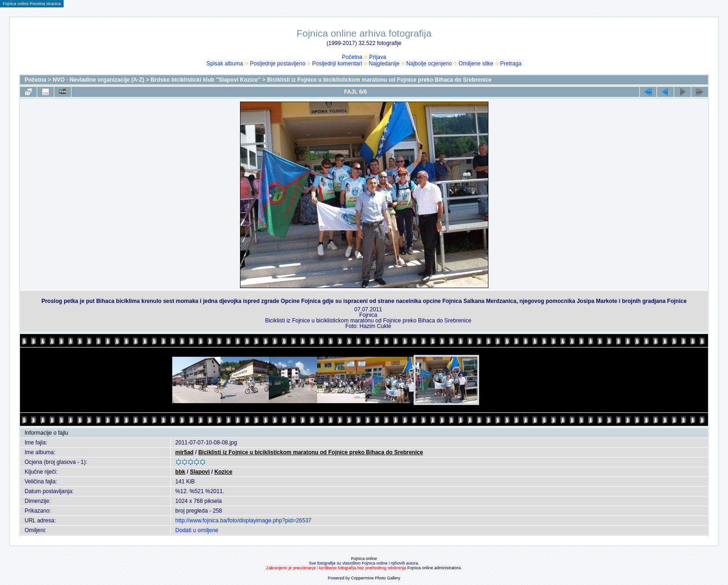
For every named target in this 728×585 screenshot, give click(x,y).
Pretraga (511, 64)
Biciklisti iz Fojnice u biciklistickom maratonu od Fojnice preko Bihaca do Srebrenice (379, 80)
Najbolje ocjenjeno (429, 64)
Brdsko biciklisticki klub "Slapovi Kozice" (205, 80)
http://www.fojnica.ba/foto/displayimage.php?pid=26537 (244, 521)
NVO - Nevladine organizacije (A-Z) (98, 80)
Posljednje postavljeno (277, 64)
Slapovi (200, 472)
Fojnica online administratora (434, 568)
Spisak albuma (225, 64)
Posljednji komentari (337, 64)
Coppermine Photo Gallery (376, 578)
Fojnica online (364, 559)
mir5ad (185, 452)
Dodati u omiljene (197, 530)
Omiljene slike (476, 64)
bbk (180, 472)
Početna (352, 57)
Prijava (378, 57)
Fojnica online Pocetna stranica (32, 4)
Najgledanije (384, 64)
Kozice (224, 472)
